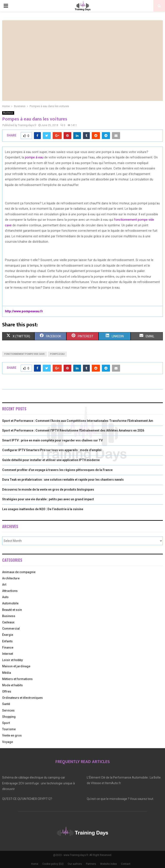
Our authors (75, 864)
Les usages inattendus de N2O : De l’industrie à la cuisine (43, 509)
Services (8, 710)
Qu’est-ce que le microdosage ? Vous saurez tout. (120, 799)
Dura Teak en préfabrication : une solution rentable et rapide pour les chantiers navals (63, 480)
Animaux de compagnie (19, 572)
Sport (6, 723)
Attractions (10, 591)
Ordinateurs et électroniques (22, 698)
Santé (6, 704)
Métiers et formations (17, 679)
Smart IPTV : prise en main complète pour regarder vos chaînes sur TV (52, 440)
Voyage (8, 742)
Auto (5, 597)
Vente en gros (12, 735)
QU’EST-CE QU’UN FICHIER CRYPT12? (27, 799)
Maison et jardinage (16, 666)
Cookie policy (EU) (53, 864)
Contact (126, 864)
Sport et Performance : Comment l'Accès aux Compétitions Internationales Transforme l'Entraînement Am (78, 421)
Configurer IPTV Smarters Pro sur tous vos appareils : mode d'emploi (52, 450)
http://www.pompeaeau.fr (24, 311)
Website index (108, 864)
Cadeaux (8, 622)
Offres (7, 691)
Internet (8, 654)
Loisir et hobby (12, 660)
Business (8, 113)
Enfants (7, 641)
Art (4, 585)
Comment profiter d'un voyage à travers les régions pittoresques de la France (57, 470)
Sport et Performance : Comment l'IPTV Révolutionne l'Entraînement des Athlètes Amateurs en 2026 (73, 430)
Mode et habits (12, 685)
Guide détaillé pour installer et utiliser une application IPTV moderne (51, 460)
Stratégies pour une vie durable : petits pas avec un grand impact (48, 499)
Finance (8, 647)
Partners (91, 864)
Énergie (8, 635)
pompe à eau (34, 157)
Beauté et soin (12, 610)
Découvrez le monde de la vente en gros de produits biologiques (48, 490)
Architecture (11, 578)
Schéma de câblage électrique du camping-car (34, 777)
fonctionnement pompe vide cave (24, 354)
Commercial (11, 629)
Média (7, 673)
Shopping (9, 717)
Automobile (10, 603)
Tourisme (9, 729)
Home (35, 864)
